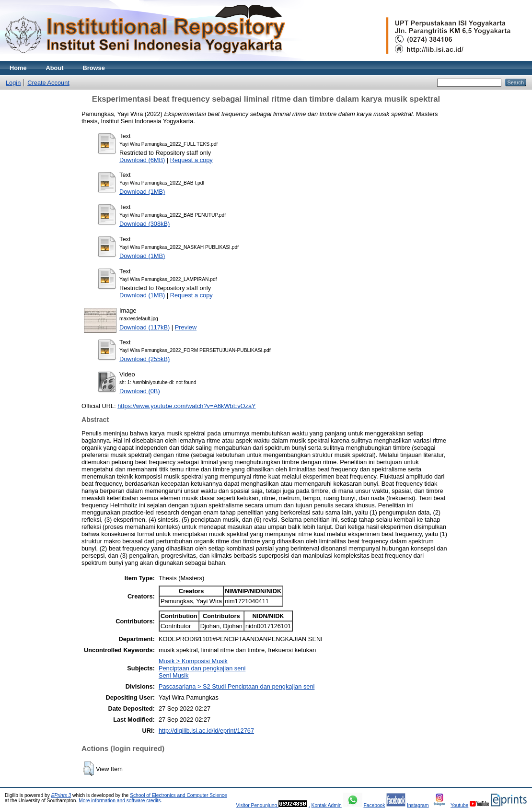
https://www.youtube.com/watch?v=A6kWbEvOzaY (186, 406)
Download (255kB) (145, 359)
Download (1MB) (142, 192)
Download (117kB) (145, 327)
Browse (94, 68)
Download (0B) (140, 391)
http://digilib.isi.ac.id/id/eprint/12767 (206, 731)
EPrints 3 (61, 795)
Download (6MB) (142, 160)
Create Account (48, 83)
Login (13, 83)
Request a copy (191, 160)
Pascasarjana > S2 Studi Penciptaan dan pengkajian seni (237, 686)
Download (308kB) (145, 224)
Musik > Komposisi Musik (193, 661)
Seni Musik (174, 675)
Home (18, 68)
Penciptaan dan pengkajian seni (202, 668)
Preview (186, 327)
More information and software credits (120, 801)
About (55, 68)
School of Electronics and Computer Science (179, 795)
